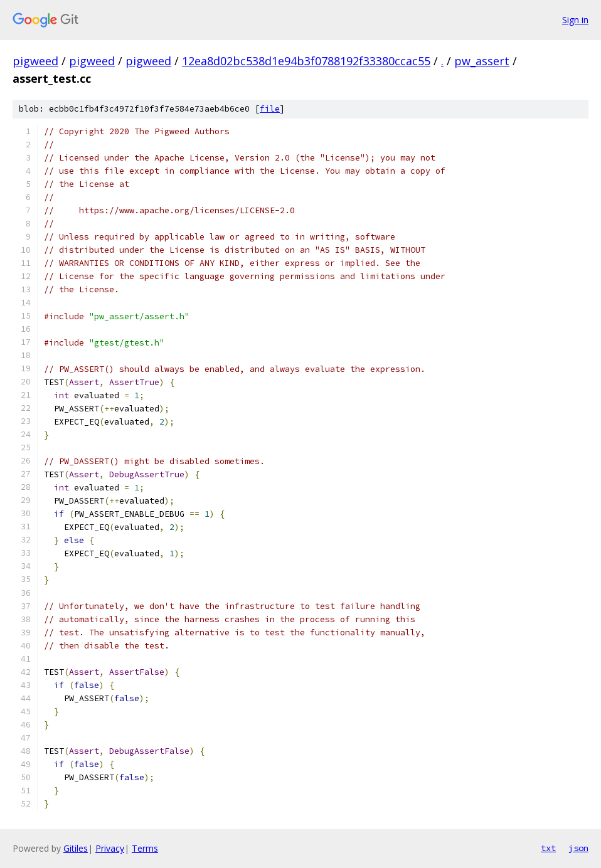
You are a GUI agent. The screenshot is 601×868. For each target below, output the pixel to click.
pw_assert (482, 61)
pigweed (35, 61)
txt (548, 848)
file (270, 109)
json (578, 848)
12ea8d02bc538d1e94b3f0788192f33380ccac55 (306, 61)
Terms (145, 848)
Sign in (575, 20)
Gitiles (76, 848)
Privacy (110, 848)
